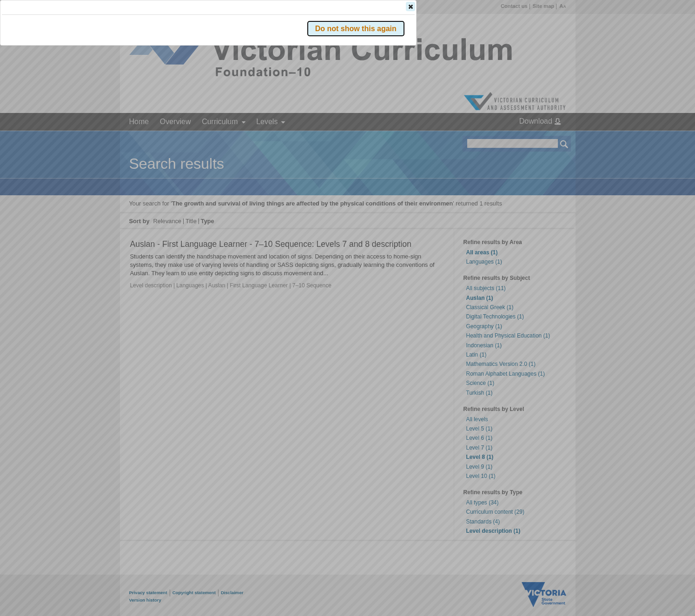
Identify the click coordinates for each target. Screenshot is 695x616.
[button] (548, 139)
